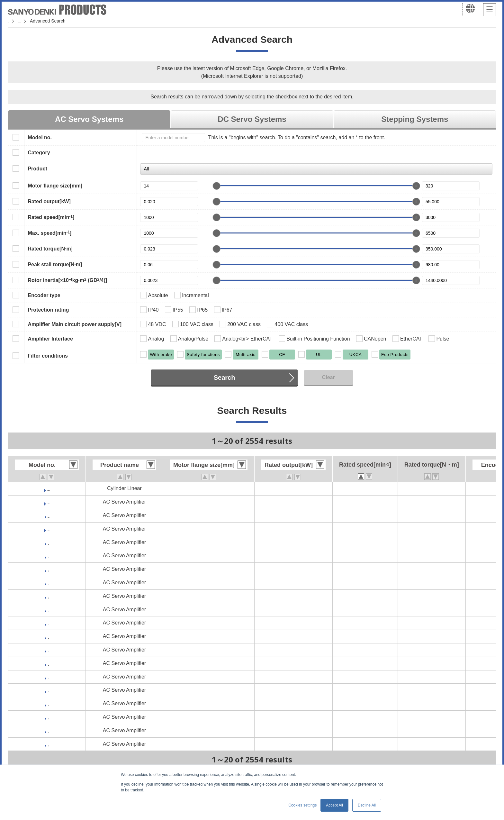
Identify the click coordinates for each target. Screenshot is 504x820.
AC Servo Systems (89, 119)
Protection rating (48, 310)
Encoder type (44, 295)
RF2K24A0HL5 (49, 529)
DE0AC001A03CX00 (49, 488)
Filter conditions (48, 356)
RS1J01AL (48, 730)
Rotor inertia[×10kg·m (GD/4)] (67, 280)
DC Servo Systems (252, 119)
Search (225, 378)
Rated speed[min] (51, 217)
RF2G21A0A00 (49, 502)
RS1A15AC (49, 677)
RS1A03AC (49, 583)
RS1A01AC (49, 542)
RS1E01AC (49, 703)
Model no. (40, 137)
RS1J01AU (49, 744)
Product (37, 169)
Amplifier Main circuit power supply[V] (75, 324)
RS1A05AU (49, 650)
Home (14, 21)
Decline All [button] (367, 805)
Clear (328, 377)
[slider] (217, 186)
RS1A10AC (49, 663)
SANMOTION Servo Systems (59, 21)
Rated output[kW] (49, 201)
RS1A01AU (49, 569)
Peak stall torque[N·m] (55, 264)
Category (39, 153)
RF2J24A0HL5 (49, 515)
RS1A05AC (49, 623)
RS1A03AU (49, 610)
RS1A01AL (49, 556)
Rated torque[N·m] (50, 249)
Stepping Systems (415, 119)
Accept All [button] (334, 805)
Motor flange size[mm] (55, 186)
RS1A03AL (49, 596)
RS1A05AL (49, 636)
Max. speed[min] (50, 233)
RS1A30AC (49, 690)
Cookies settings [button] (302, 805)
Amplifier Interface (50, 339)
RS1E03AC (49, 717)
